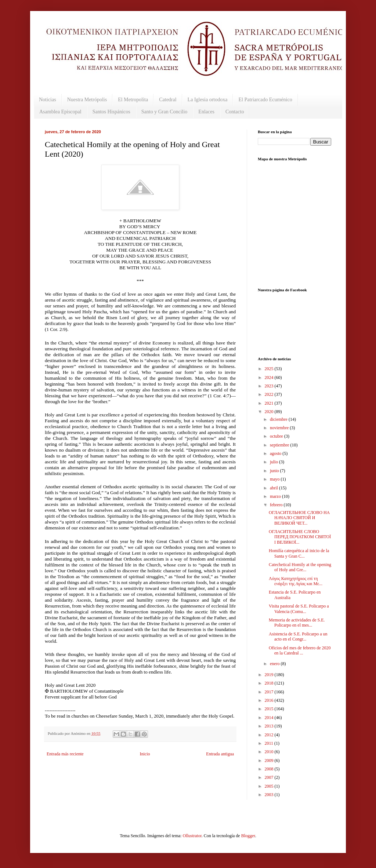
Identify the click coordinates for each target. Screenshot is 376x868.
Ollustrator (192, 836)
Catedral (168, 100)
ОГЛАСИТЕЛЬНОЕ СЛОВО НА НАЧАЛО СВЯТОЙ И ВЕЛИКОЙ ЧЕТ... (299, 518)
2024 (270, 378)
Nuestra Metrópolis (87, 100)
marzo (276, 496)
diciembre (279, 419)
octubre (277, 436)
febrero (277, 505)
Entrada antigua (220, 754)
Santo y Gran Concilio (164, 112)
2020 (270, 412)
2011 (270, 743)
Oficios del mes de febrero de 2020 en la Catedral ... (300, 650)
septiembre (280, 445)
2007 (270, 777)
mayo (275, 479)
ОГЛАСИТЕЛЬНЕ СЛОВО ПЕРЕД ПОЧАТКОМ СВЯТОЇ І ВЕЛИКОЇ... (300, 537)
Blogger (248, 836)
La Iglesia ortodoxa (208, 100)
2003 (270, 795)
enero (275, 664)
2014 (270, 718)
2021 (270, 403)
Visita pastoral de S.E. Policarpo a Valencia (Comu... (299, 609)
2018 (270, 683)
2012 (270, 735)
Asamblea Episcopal (60, 112)
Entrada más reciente (65, 754)
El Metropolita (133, 100)
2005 (270, 786)
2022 (270, 394)
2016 (270, 700)
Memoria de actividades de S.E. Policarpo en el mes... (297, 623)
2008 (270, 769)
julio (274, 462)
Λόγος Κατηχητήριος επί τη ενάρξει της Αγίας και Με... (296, 581)
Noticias (48, 100)
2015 (270, 709)
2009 (270, 761)
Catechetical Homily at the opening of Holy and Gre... (300, 567)
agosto (276, 453)
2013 (270, 726)
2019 (270, 675)
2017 (270, 692)
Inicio (145, 754)
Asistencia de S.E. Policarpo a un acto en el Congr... (298, 637)
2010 (270, 752)
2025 (270, 369)
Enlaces (206, 112)
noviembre (280, 428)
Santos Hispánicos (111, 112)
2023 (270, 386)
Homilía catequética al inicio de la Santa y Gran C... (299, 553)
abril (274, 488)
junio (275, 471)
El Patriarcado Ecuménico (265, 100)
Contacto (235, 112)
